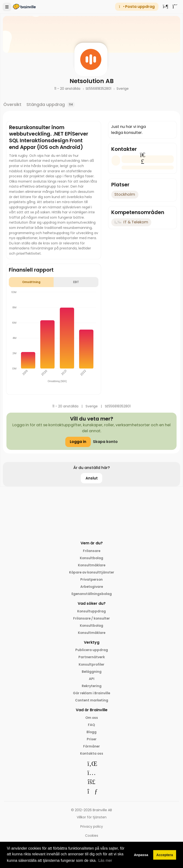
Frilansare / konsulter (91, 618)
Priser (92, 739)
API (92, 679)
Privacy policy (92, 826)
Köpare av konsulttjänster (92, 572)
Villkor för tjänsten (92, 817)
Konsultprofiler (91, 664)
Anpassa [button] (141, 855)
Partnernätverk (92, 657)
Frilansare (92, 551)
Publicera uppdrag (92, 650)
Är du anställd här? (92, 468)
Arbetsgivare (92, 587)
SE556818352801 (99, 89)
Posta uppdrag (137, 7)
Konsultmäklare (92, 565)
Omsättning (31, 282)
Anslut (92, 478)
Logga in (78, 442)
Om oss (92, 718)
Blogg (91, 732)
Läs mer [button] (105, 860)
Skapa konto (105, 442)
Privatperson (91, 579)
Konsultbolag (91, 558)
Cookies (92, 836)
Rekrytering (92, 686)
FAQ (91, 725)
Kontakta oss (92, 753)
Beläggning (92, 672)
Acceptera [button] (165, 855)
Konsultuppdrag (91, 611)
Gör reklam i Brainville (91, 693)
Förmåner (91, 746)
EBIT (76, 282)
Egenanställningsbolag (92, 594)
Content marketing (92, 700)
